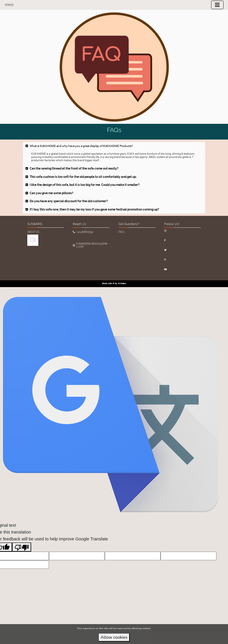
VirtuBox (122, 284)
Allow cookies (114, 637)
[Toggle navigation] (217, 5)
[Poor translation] (22, 547)
